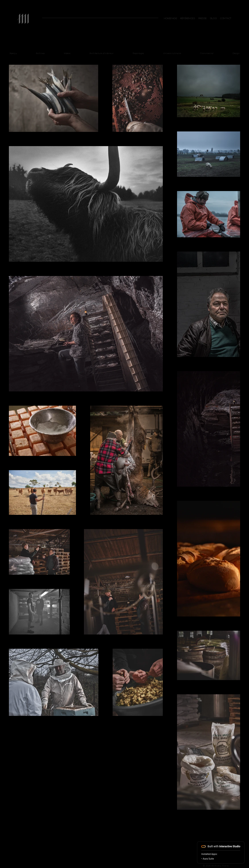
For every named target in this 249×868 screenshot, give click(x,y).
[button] (226, 18)
